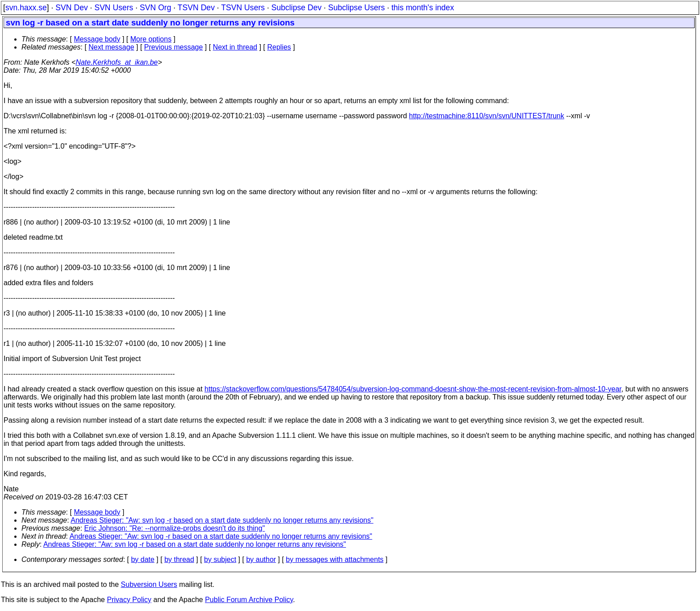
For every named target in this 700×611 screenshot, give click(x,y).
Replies (279, 47)
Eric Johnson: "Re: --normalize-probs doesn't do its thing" (175, 528)
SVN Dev (71, 8)
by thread (179, 559)
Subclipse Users (356, 8)
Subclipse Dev (296, 8)
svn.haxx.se (26, 8)
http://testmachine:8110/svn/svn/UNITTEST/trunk (487, 116)
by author (261, 559)
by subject (220, 559)
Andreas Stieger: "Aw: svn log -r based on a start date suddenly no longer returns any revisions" (222, 520)
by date (142, 559)
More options (151, 39)
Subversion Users (149, 584)
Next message (111, 47)
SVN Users (114, 8)
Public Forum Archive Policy (249, 600)
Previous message (174, 47)
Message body (97, 39)
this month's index (423, 8)
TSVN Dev (196, 8)
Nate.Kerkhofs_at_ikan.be (117, 62)
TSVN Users (243, 8)
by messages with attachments (335, 559)
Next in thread (235, 47)
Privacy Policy (129, 600)
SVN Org (155, 8)
